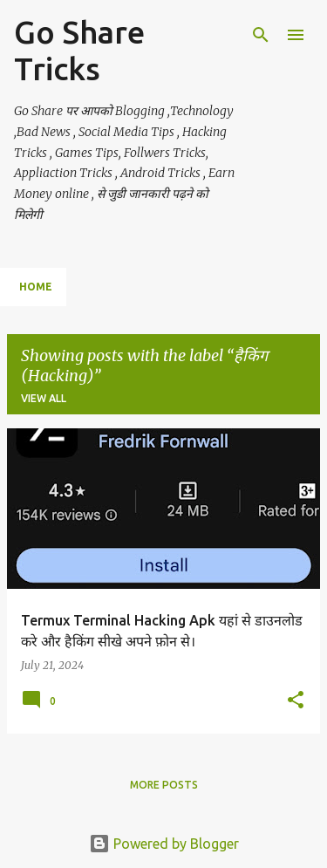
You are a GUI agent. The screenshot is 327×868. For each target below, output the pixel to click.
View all (44, 398)
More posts (164, 785)
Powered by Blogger (164, 844)
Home (36, 287)
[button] (296, 701)
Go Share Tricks (79, 50)
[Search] (261, 35)
